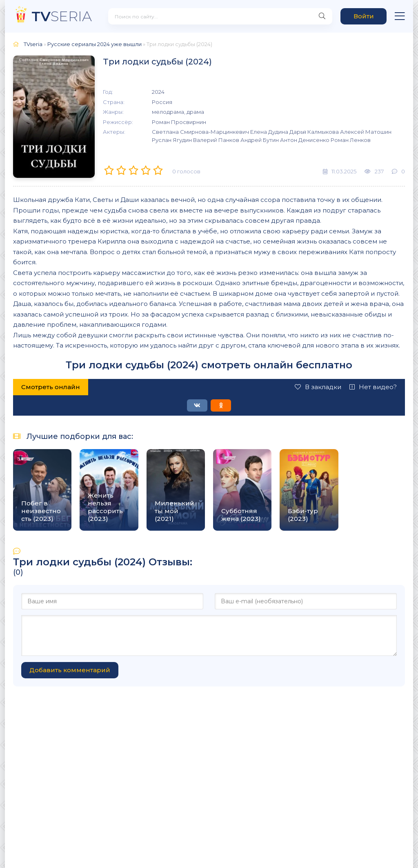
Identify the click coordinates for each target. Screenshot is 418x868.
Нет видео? (373, 387)
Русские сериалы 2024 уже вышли (94, 44)
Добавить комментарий (70, 670)
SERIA (62, 16)
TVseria (33, 44)
